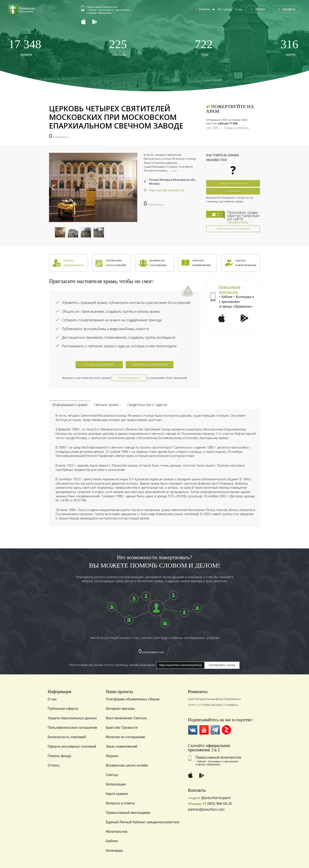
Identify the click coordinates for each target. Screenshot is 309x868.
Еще (174, 170)
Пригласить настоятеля (233, 183)
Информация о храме (70, 405)
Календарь (115, 850)
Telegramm (215, 730)
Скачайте (196, 746)
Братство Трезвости (122, 728)
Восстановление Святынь (126, 718)
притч (290, 47)
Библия (112, 841)
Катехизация (116, 784)
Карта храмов (117, 794)
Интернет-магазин (120, 709)
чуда (204, 47)
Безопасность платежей (67, 737)
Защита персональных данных (72, 718)
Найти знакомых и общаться (233, 229)
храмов (25, 47)
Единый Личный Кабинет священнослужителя (143, 822)
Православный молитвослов (218, 757)
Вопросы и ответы (120, 803)
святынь (118, 47)
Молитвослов (117, 832)
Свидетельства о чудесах (147, 405)
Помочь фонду (59, 756)
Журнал (112, 756)
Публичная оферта (63, 709)
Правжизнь (238, 222)
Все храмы (226, 9)
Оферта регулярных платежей (72, 746)
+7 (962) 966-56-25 (217, 804)
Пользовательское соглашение (73, 728)
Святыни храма (107, 405)
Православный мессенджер (128, 813)
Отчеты (54, 765)
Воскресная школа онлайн (127, 765)
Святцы (112, 775)
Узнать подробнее (99, 364)
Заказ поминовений (122, 746)
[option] (93, 187)
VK (193, 730)
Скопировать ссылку (222, 665)
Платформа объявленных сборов (133, 699)
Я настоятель (233, 191)
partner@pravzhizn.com (206, 809)
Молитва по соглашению (126, 737)
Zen (226, 730)
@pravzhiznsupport (216, 798)
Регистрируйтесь (129, 378)
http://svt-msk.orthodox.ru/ (167, 190)
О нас (239, 9)
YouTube (204, 730)
